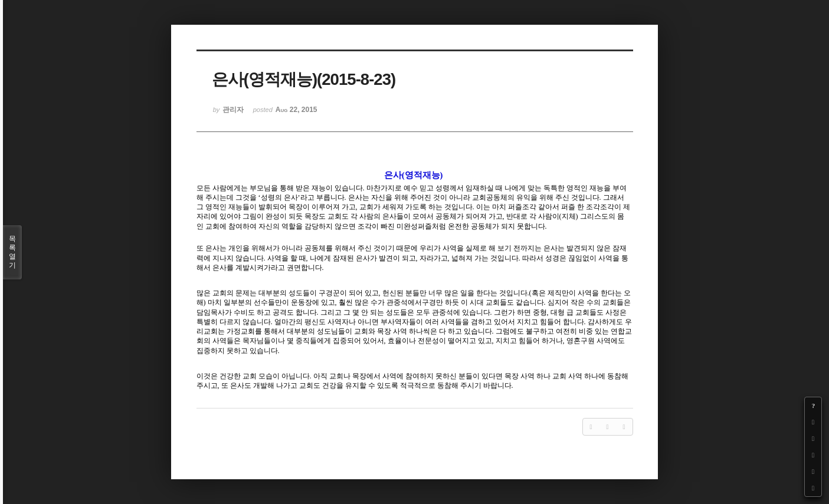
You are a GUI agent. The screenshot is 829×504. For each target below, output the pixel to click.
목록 (12, 252)
